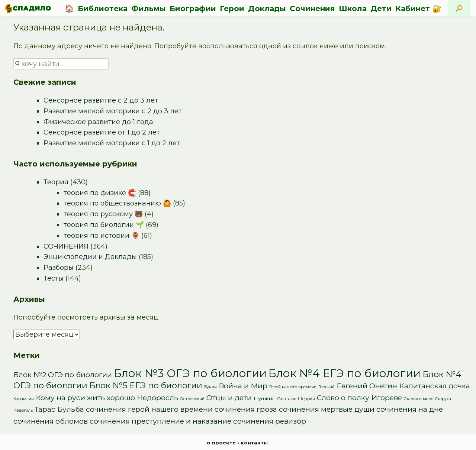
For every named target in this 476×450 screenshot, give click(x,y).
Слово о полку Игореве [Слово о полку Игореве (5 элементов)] (359, 398)
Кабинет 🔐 (418, 9)
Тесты (54, 278)
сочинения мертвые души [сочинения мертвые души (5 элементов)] (327, 409)
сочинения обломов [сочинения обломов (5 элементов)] (51, 421)
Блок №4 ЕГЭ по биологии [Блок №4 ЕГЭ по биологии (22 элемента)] (345, 373)
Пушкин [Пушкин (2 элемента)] (265, 398)
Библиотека (103, 9)
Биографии (193, 9)
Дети (381, 9)
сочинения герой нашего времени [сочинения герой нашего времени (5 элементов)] (149, 409)
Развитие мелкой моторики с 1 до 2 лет (112, 143)
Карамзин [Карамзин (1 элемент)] (24, 399)
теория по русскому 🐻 (103, 214)
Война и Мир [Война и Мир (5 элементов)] (243, 386)
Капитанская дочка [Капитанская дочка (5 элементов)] (435, 386)
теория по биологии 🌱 (104, 225)
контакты (254, 443)
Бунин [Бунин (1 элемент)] (210, 387)
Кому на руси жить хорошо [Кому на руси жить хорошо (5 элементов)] (85, 398)
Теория (56, 182)
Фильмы (149, 9)
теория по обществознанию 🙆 (117, 203)
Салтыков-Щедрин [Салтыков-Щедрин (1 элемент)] (296, 399)
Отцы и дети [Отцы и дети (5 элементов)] (229, 398)
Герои (232, 9)
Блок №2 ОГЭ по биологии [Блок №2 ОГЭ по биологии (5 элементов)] (63, 375)
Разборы (59, 268)
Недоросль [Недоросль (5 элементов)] (157, 398)
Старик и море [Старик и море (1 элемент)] (419, 399)
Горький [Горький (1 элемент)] (327, 387)
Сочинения (312, 9)
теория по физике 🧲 (100, 193)
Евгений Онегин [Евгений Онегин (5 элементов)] (367, 386)
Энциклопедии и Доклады (90, 257)
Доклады (267, 9)
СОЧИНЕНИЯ (66, 246)
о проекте (221, 443)
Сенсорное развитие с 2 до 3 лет (101, 100)
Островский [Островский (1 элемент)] (192, 399)
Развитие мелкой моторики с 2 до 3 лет (113, 111)
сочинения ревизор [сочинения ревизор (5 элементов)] (270, 421)
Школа (353, 9)
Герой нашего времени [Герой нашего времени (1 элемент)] (293, 387)
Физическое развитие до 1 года (98, 122)
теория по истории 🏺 (102, 236)
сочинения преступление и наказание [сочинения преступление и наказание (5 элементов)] (160, 421)
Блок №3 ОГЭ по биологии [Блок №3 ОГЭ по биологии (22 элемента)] (190, 373)
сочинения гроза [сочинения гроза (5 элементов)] (246, 409)
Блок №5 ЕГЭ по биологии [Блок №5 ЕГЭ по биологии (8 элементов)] (146, 386)
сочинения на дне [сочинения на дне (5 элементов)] (410, 409)
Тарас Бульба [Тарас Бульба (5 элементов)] (59, 409)
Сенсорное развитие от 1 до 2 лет (102, 132)
